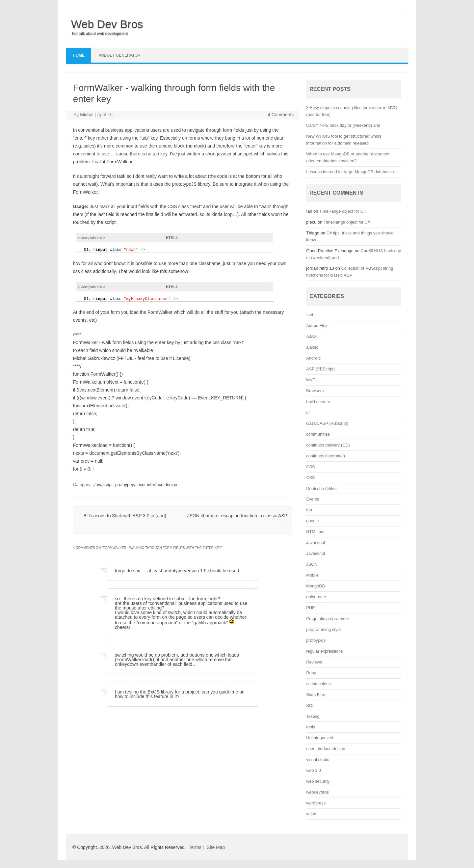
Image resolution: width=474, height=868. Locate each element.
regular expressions (324, 651)
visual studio (318, 759)
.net (310, 315)
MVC (311, 380)
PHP (310, 608)
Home (79, 55)
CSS (310, 467)
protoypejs (125, 484)
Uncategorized (320, 738)
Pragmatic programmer (328, 619)
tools (311, 727)
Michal (87, 115)
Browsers (315, 391)
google (312, 521)
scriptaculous (318, 684)
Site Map (216, 847)
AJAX (311, 336)
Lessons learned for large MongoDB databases (350, 172)
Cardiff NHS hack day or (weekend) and (343, 125)
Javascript (103, 484)
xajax (311, 814)
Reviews (314, 662)
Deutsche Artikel (321, 488)
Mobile (312, 575)
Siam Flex (316, 695)
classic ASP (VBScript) (327, 423)
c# (308, 412)
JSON (312, 564)
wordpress (316, 803)
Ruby (311, 673)
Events (313, 499)
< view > (92, 238)
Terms (195, 847)
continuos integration (326, 456)
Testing (313, 716)
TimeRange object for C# (342, 211)
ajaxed (312, 347)
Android (313, 358)
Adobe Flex (317, 325)
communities (318, 434)
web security (318, 781)
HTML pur (315, 532)
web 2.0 (314, 770)
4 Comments (281, 115)
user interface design (158, 484)
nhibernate (316, 597)
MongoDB (316, 586)
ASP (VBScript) (320, 369)
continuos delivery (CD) (328, 445)
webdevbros (317, 792)
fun (309, 510)
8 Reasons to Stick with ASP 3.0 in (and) (122, 515)
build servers (318, 402)
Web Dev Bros (107, 24)
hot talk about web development (100, 34)
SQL (310, 705)
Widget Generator (120, 55)
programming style (323, 629)
